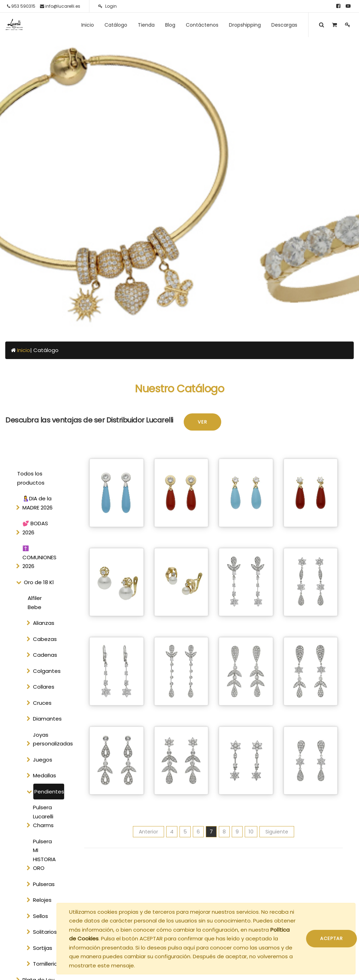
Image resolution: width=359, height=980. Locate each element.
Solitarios (45, 932)
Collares (44, 687)
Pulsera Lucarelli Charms (43, 816)
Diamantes (47, 719)
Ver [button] (202, 422)
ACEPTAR (331, 938)
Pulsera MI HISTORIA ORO (44, 855)
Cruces (42, 703)
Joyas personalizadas (48, 739)
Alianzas (44, 623)
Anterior (148, 832)
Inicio (24, 350)
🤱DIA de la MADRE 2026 (38, 503)
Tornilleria (45, 964)
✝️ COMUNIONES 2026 (39, 557)
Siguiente (277, 832)
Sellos (40, 916)
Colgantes (47, 671)
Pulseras (44, 884)
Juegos (43, 760)
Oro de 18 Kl (39, 582)
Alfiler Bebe (35, 603)
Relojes (42, 900)
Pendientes (49, 792)
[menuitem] (88, 25)
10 (251, 832)
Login (107, 6)
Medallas (45, 775)
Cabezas (45, 639)
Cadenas (45, 655)
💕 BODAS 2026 (35, 528)
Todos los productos (31, 478)
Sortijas (43, 948)
